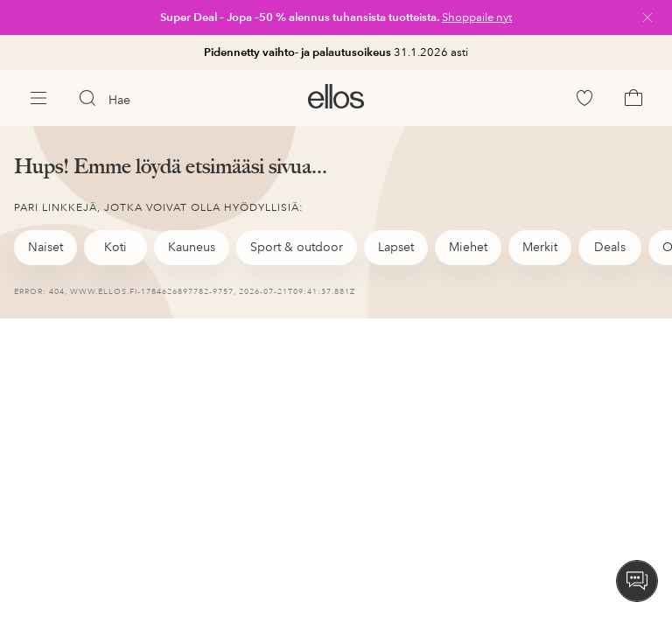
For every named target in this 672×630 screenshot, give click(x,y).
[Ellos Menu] (38, 98)
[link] (336, 17)
